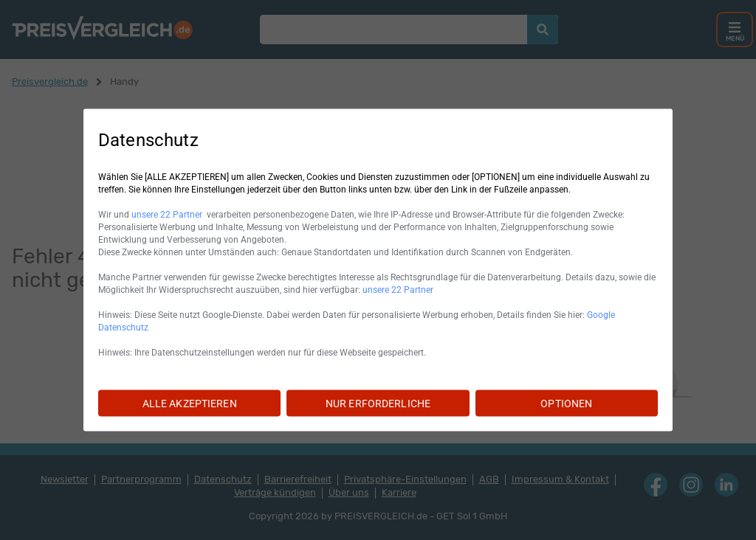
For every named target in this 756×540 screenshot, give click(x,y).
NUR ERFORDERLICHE (378, 404)
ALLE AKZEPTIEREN (190, 404)
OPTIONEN (566, 404)
